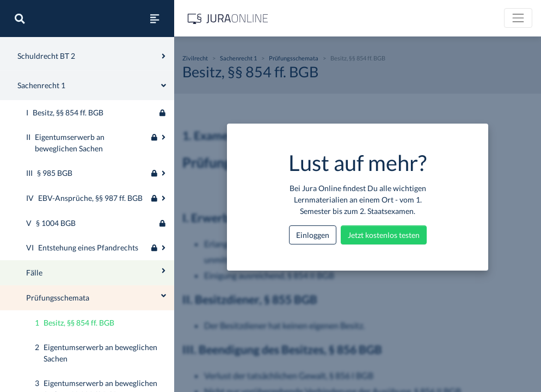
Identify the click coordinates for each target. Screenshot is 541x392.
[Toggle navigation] (518, 18)
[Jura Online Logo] (228, 18)
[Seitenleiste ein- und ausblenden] (155, 19)
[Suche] (20, 19)
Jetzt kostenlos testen (384, 235)
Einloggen (313, 235)
